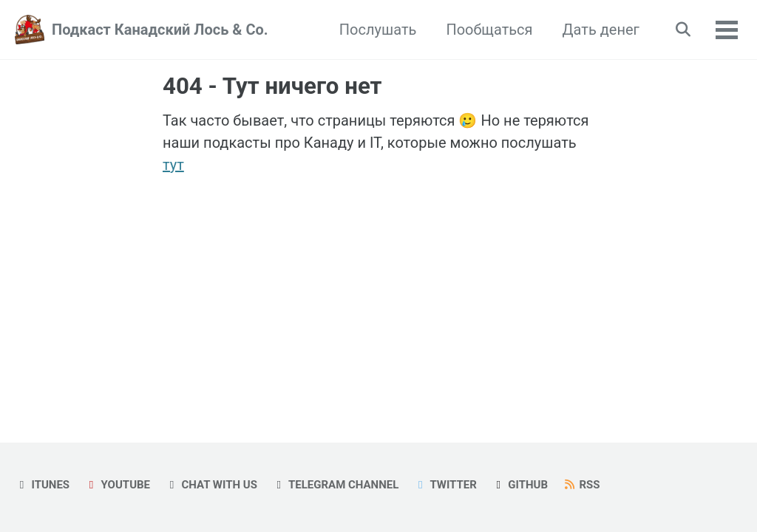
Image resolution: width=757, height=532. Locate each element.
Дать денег (601, 30)
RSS (581, 485)
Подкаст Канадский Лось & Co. (160, 30)
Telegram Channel (335, 485)
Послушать (378, 30)
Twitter (445, 485)
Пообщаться (489, 30)
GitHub (520, 485)
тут (173, 165)
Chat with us (211, 485)
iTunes (42, 485)
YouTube (117, 485)
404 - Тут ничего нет (272, 86)
